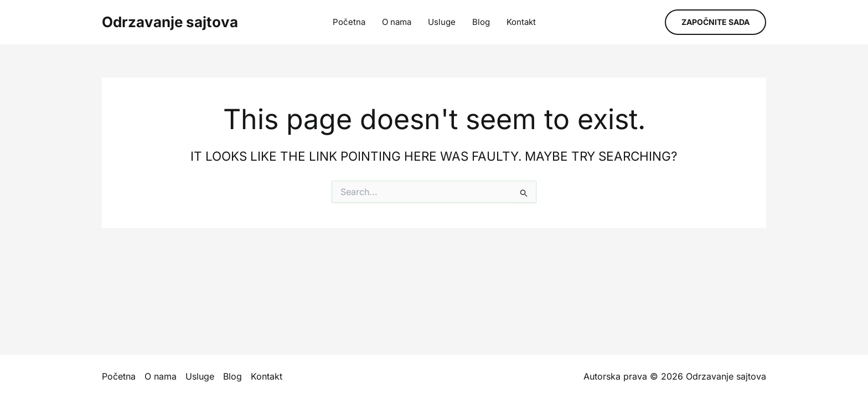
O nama (397, 22)
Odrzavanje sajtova (170, 22)
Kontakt (521, 22)
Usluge (442, 22)
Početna (349, 22)
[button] (715, 22)
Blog (481, 22)
